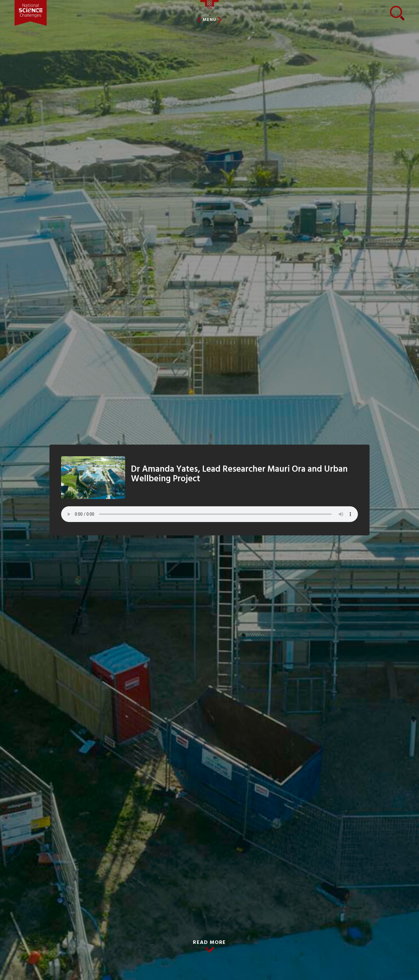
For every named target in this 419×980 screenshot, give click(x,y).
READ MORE (210, 943)
